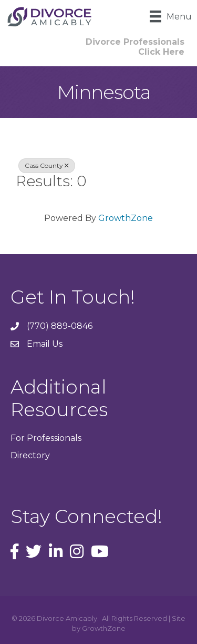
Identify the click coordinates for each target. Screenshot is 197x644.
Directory (30, 455)
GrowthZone (126, 218)
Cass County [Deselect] (47, 165)
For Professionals (46, 438)
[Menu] (171, 16)
